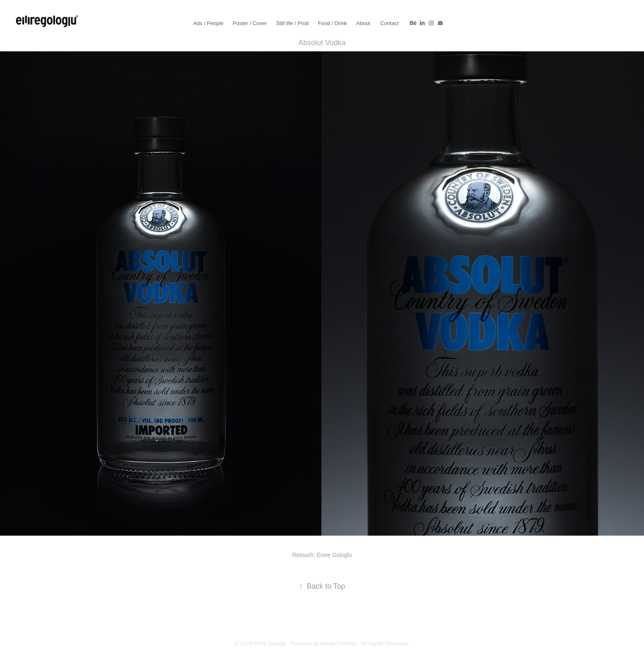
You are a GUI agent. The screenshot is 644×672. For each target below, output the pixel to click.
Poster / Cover (250, 23)
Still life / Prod (292, 23)
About (363, 23)
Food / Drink (332, 23)
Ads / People (208, 23)
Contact (390, 23)
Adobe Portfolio (338, 643)
